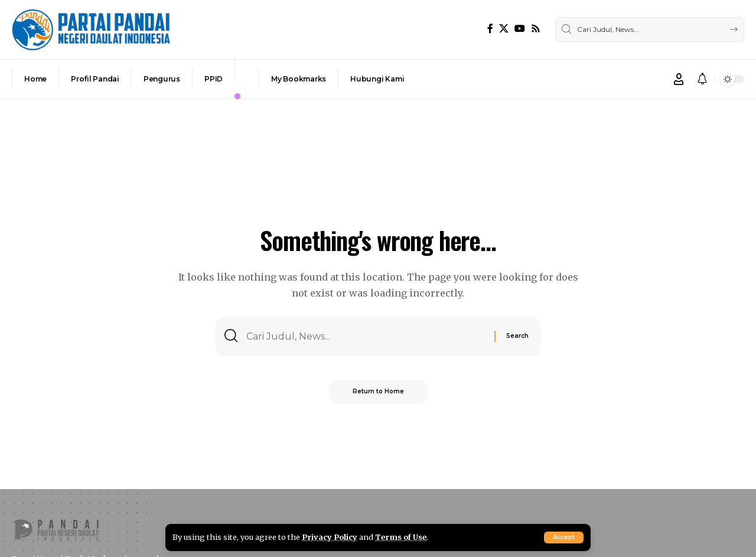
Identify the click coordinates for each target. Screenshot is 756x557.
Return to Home (378, 391)
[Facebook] (490, 29)
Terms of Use (401, 537)
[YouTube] (520, 29)
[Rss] (536, 29)
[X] (504, 29)
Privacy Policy (330, 537)
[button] (564, 538)
